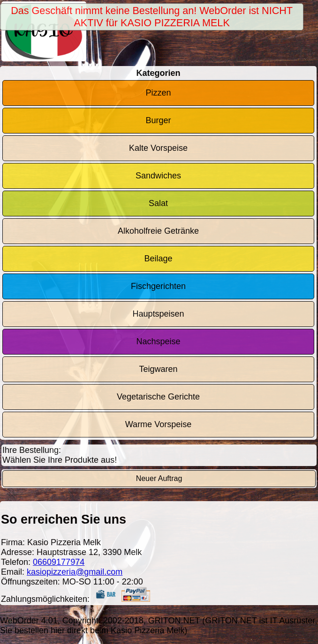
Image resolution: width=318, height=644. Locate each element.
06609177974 (59, 562)
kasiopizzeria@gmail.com (75, 572)
